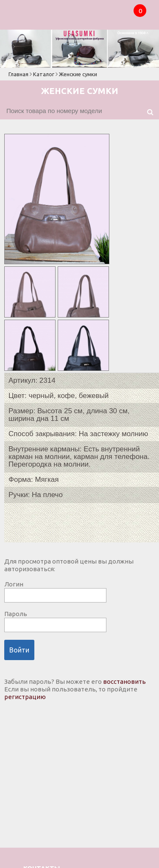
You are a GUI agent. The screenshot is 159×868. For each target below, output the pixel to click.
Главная (18, 74)
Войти (19, 650)
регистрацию (25, 697)
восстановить (124, 681)
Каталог (44, 74)
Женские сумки (78, 74)
